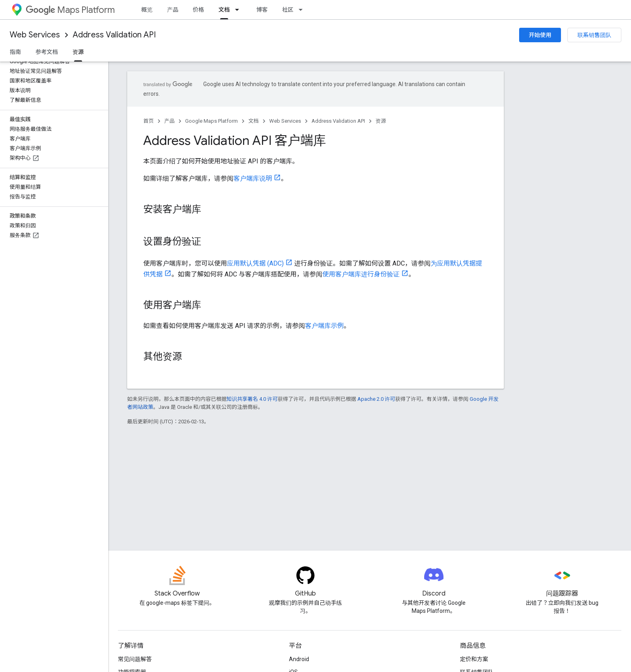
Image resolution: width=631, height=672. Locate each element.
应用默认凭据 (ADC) (255, 263)
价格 (198, 10)
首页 (148, 121)
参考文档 (47, 52)
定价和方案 (474, 659)
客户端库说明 (253, 178)
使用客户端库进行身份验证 (361, 274)
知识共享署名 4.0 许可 (252, 399)
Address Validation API (114, 35)
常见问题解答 (135, 659)
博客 (262, 10)
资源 (381, 121)
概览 (147, 10)
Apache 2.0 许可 (376, 399)
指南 (15, 52)
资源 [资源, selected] (78, 52)
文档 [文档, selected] (224, 10)
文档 (254, 121)
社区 (288, 10)
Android (299, 659)
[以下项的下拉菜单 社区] (303, 10)
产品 (173, 10)
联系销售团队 (594, 35)
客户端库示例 (324, 326)
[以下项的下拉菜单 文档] (239, 10)
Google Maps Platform (211, 121)
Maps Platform (70, 10)
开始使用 (540, 35)
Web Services (35, 35)
